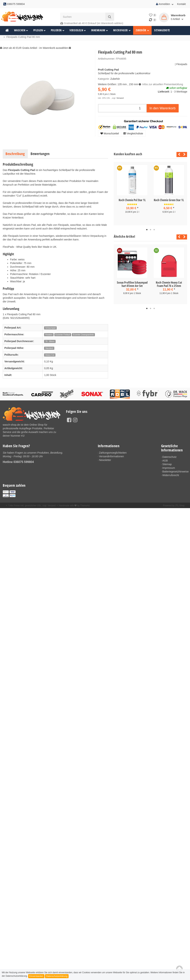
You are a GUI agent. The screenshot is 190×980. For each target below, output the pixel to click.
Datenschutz (170, 457)
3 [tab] (154, 230)
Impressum (169, 468)
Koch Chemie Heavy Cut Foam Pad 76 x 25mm (169, 284)
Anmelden (165, 4)
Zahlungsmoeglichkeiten (113, 453)
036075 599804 (24, 462)
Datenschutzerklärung (57, 976)
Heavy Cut (50, 355)
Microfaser (122, 30)
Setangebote (162, 30)
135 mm (122, 84)
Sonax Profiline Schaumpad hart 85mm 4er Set (132, 284)
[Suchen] (83, 17)
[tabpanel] (132, 192)
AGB (165, 461)
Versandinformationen (112, 456)
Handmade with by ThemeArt (74, 506)
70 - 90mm (50, 341)
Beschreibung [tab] (15, 154)
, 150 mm (133, 84)
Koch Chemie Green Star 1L (169, 200)
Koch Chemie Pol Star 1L (132, 200)
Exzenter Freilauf (63, 335)
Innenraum (100, 30)
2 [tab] (151, 230)
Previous (178, 154)
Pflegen (39, 30)
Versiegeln (78, 30)
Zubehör (142, 30)
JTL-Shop (180, 506)
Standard (49, 348)
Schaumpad (50, 328)
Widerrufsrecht (171, 476)
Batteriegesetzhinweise (175, 472)
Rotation (49, 335)
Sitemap (167, 464)
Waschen (21, 30)
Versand (120, 98)
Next (184, 154)
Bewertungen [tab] (40, 154)
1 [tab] (147, 230)
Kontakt (181, 4)
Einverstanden (36, 976)
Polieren (58, 30)
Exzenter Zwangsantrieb (83, 335)
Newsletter (105, 460)
